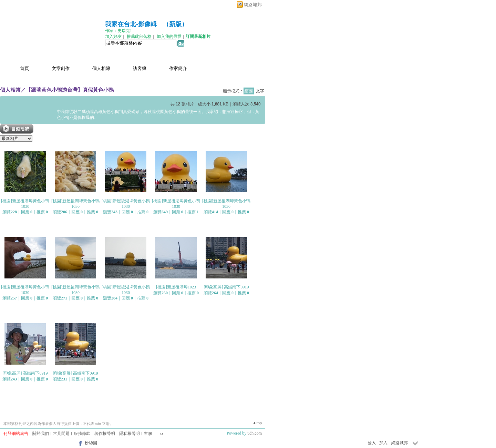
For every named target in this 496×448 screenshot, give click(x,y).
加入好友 (113, 37)
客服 (148, 434)
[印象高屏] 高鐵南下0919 (226, 287)
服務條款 (82, 434)
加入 (383, 443)
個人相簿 (101, 68)
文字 (260, 91)
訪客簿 (140, 68)
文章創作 (61, 68)
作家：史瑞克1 (118, 31)
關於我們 (41, 434)
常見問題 (61, 434)
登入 (372, 443)
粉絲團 (91, 443)
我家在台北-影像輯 (131, 24)
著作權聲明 (105, 434)
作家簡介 (178, 68)
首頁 (24, 68)
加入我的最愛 (169, 37)
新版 (175, 24)
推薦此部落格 (139, 37)
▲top (257, 423)
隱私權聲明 (130, 434)
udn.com (255, 433)
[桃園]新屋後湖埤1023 (176, 287)
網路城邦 (253, 5)
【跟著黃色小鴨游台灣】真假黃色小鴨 (70, 90)
